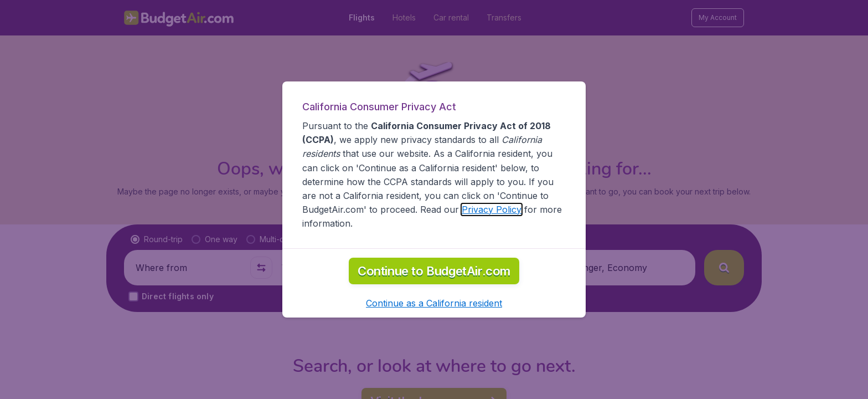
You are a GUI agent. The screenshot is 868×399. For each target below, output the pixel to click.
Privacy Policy (492, 209)
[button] (434, 303)
